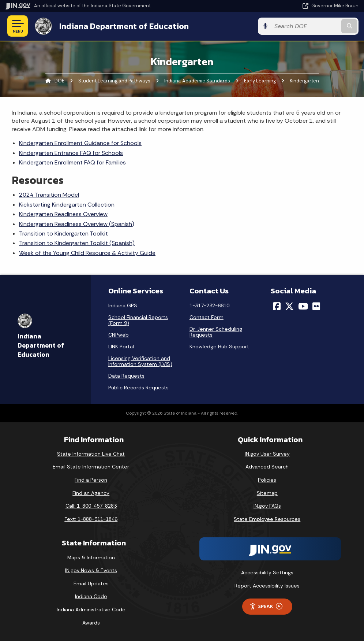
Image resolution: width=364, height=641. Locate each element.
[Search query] (305, 26)
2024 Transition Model (49, 195)
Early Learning (260, 81)
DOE (59, 81)
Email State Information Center (91, 467)
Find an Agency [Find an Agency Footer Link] (91, 493)
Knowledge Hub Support (219, 347)
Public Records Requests (138, 388)
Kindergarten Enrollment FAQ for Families (72, 162)
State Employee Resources (267, 519)
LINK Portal (121, 347)
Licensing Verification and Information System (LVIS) (140, 361)
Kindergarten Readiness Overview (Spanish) (77, 224)
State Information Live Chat (91, 454)
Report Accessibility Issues (267, 586)
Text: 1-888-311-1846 (91, 519)
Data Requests (126, 376)
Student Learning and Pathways (114, 81)
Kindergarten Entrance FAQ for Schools (71, 153)
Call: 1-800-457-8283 (91, 506)
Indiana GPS (123, 305)
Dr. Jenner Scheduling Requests (216, 332)
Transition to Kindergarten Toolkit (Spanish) (77, 243)
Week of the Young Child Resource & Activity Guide (87, 253)
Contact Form (207, 317)
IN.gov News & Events (91, 570)
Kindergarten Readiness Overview (63, 214)
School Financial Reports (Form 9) (138, 320)
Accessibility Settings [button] (267, 573)
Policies (267, 480)
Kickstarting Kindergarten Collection (67, 205)
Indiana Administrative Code (91, 609)
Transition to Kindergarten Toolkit (63, 234)
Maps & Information (91, 557)
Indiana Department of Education (124, 26)
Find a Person (91, 480)
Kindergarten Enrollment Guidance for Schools (80, 143)
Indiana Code (91, 596)
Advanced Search (267, 467)
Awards (91, 623)
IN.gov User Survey (267, 454)
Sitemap (267, 493)
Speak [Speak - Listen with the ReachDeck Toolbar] (266, 606)
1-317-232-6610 (209, 305)
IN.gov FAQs (267, 506)
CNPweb (119, 335)
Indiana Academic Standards (197, 81)
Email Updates (91, 583)
